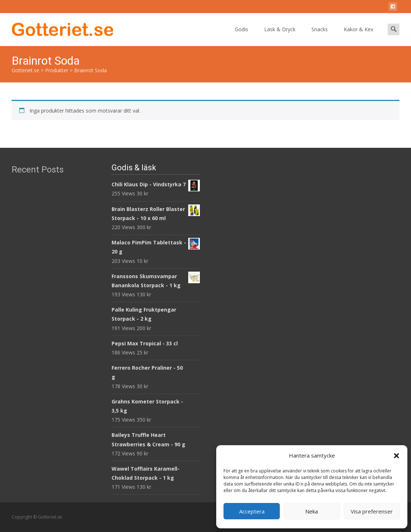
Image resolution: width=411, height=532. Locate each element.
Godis (241, 36)
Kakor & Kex (358, 36)
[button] (396, 456)
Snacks (320, 36)
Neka (312, 511)
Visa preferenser (372, 511)
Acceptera (252, 511)
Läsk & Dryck (280, 36)
